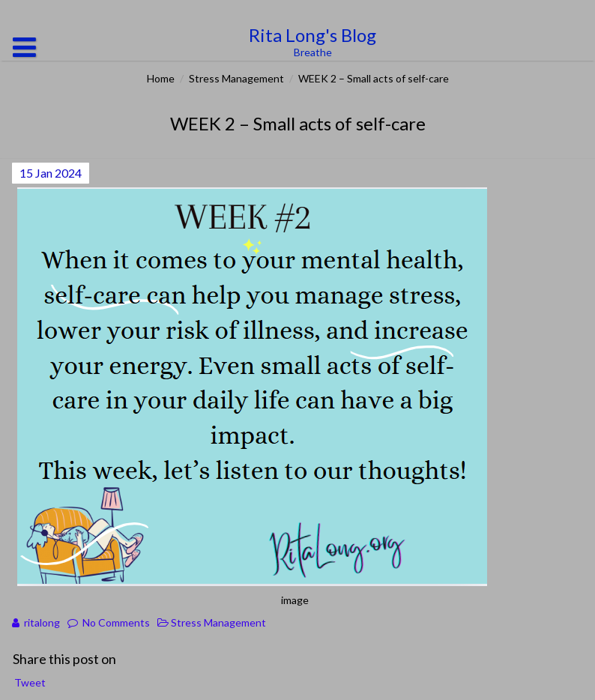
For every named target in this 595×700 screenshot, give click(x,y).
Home (161, 78)
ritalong (42, 622)
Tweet (30, 682)
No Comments (116, 622)
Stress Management (236, 78)
